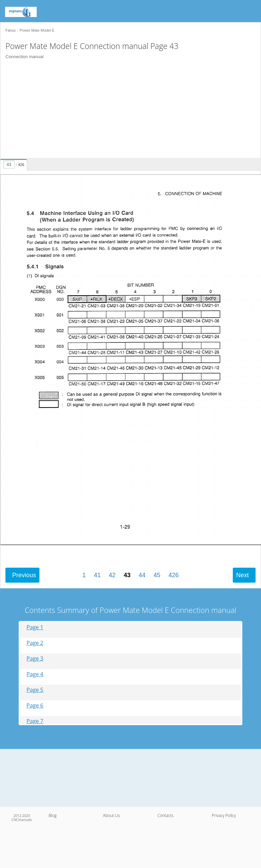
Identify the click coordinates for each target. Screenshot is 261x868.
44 (142, 575)
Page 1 (35, 627)
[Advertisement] (128, 110)
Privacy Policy (224, 815)
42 (112, 575)
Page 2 (35, 643)
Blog (53, 815)
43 (127, 575)
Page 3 (35, 659)
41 (97, 575)
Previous (24, 575)
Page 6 (35, 706)
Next (242, 575)
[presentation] (14, 164)
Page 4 (35, 674)
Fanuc (11, 30)
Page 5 (35, 690)
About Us (111, 815)
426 (174, 575)
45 (157, 575)
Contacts (165, 815)
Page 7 (35, 721)
